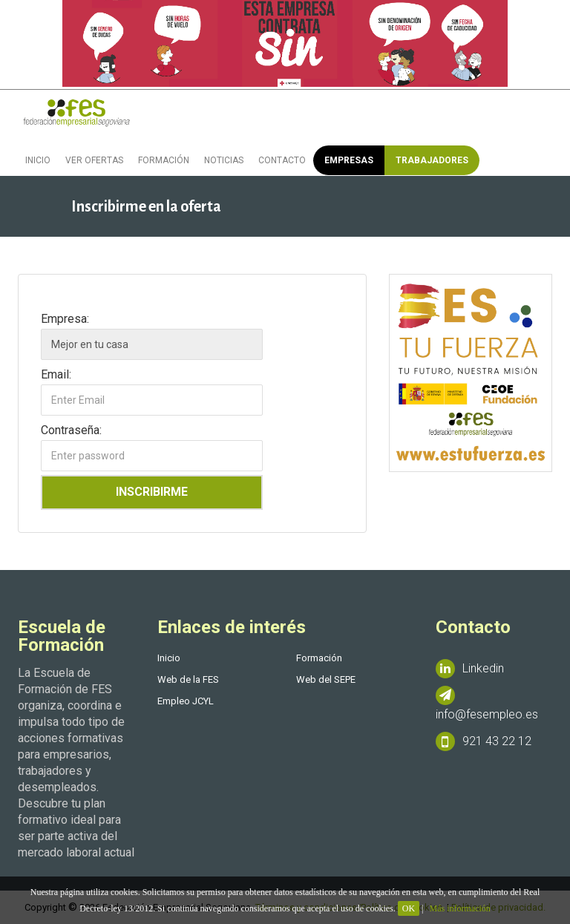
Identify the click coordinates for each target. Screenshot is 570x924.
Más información (459, 908)
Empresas (349, 160)
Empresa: (65, 318)
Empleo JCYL (186, 701)
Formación (164, 160)
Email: (56, 374)
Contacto (282, 160)
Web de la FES (188, 679)
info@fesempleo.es (487, 704)
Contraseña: (71, 430)
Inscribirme (152, 492)
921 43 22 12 (484, 741)
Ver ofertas (94, 160)
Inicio (38, 160)
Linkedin (470, 669)
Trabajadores (432, 160)
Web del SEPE (326, 679)
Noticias (224, 160)
